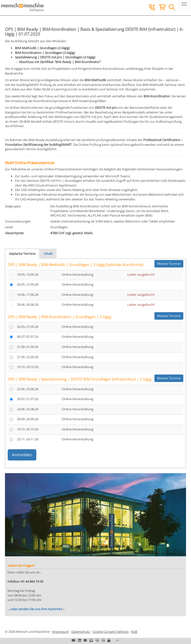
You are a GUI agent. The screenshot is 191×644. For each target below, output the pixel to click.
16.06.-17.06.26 (28, 295)
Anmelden (22, 455)
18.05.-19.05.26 (28, 274)
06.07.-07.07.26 (28, 337)
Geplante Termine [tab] (22, 254)
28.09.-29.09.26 (28, 419)
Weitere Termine (169, 264)
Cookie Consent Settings (111, 632)
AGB (134, 632)
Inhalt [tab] (48, 254)
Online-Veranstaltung (77, 274)
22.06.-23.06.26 (28, 389)
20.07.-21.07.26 (28, 399)
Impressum (60, 632)
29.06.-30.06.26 (28, 304)
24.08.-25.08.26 (28, 409)
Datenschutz (81, 632)
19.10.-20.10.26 (28, 367)
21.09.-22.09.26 (28, 357)
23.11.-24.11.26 (28, 439)
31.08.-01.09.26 (28, 347)
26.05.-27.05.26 (28, 284)
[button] (109, 640)
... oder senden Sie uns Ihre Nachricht (35, 609)
